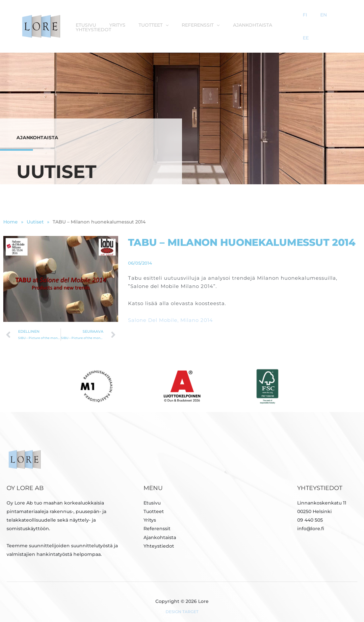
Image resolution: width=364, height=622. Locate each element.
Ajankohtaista (243, 21)
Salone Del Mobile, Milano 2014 (170, 312)
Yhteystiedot (290, 21)
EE (340, 21)
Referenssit (195, 21)
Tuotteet (151, 21)
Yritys (118, 21)
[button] (163, 21)
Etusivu (90, 21)
